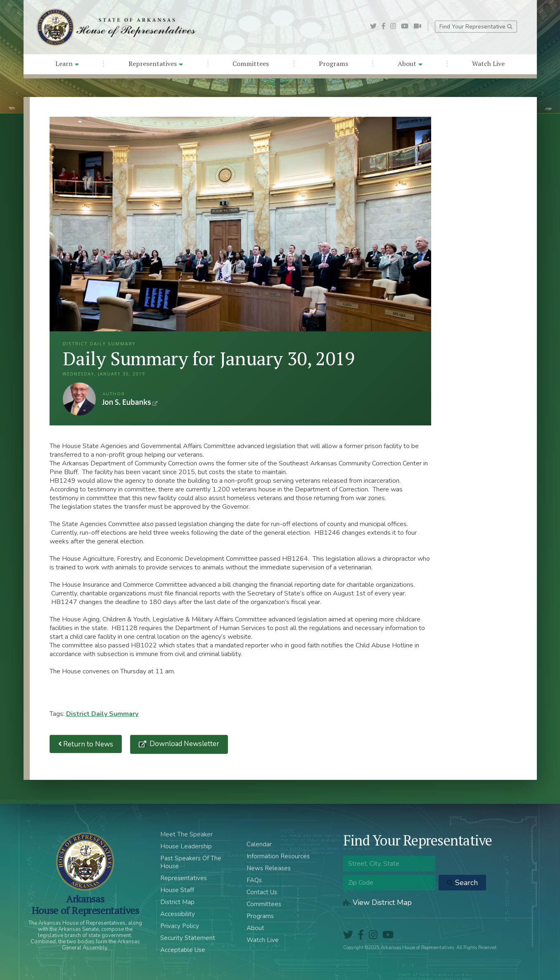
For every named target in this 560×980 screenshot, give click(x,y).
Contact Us (262, 892)
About (410, 64)
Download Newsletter (184, 744)
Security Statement (188, 938)
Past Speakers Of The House (191, 862)
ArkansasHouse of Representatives (85, 904)
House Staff (177, 890)
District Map (177, 902)
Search (462, 883)
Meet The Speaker (186, 834)
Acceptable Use (183, 950)
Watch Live (488, 64)
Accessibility (178, 914)
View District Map (377, 902)
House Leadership (186, 846)
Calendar (259, 844)
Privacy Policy (180, 926)
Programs (333, 64)
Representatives (156, 64)
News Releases (269, 868)
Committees (251, 64)
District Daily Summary (102, 714)
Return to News (86, 744)
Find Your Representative (476, 27)
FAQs (254, 880)
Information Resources (278, 856)
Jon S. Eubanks (79, 399)
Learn (67, 64)
